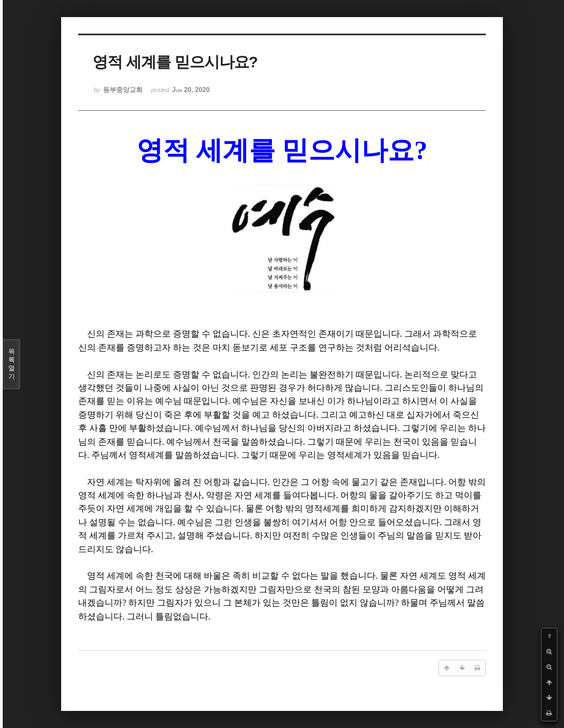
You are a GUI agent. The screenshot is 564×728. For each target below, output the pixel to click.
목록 (12, 364)
